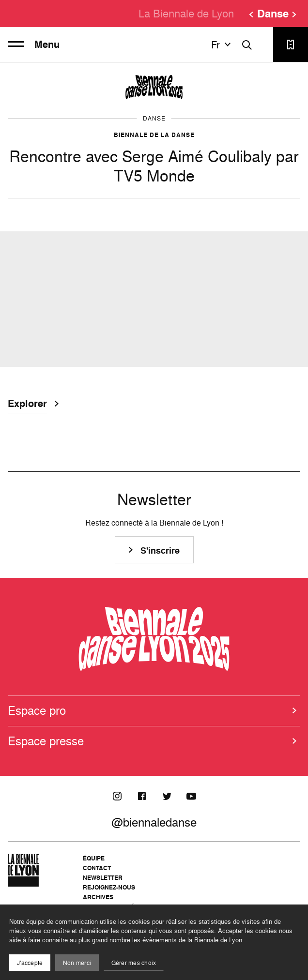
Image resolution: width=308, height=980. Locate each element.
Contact (97, 868)
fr (222, 45)
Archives (98, 897)
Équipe (94, 858)
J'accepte (30, 963)
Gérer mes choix (134, 963)
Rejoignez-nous (109, 887)
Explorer (27, 405)
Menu (34, 45)
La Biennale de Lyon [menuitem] (186, 13)
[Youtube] (191, 796)
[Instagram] (117, 796)
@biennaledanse (154, 822)
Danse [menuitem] (273, 14)
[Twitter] (167, 796)
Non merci (77, 963)
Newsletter (103, 878)
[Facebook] (142, 796)
